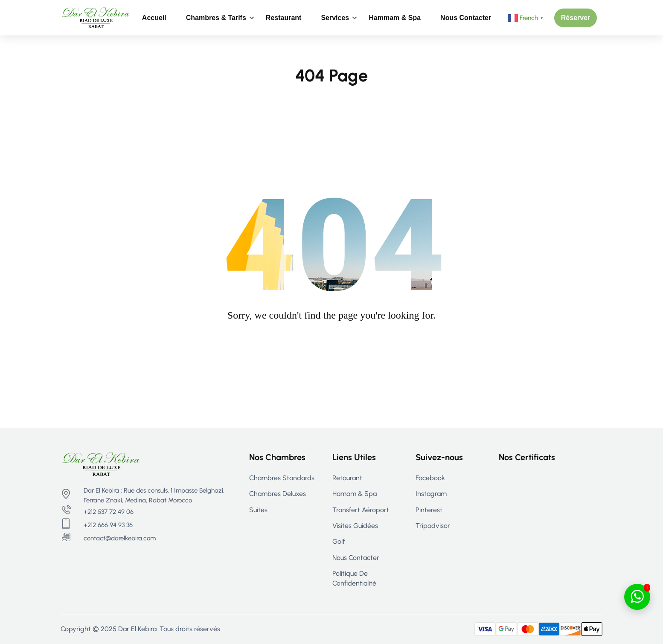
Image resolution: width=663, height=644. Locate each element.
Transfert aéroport (361, 510)
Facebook (430, 478)
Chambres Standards (282, 478)
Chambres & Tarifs (216, 18)
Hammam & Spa (395, 18)
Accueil (154, 18)
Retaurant (347, 478)
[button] (576, 18)
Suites (258, 510)
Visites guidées (355, 526)
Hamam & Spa (355, 494)
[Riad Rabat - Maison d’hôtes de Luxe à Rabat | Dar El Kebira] (96, 17)
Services (335, 18)
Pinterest (429, 510)
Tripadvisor (433, 526)
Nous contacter (466, 18)
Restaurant (284, 18)
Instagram (431, 494)
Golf (339, 541)
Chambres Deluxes (278, 494)
